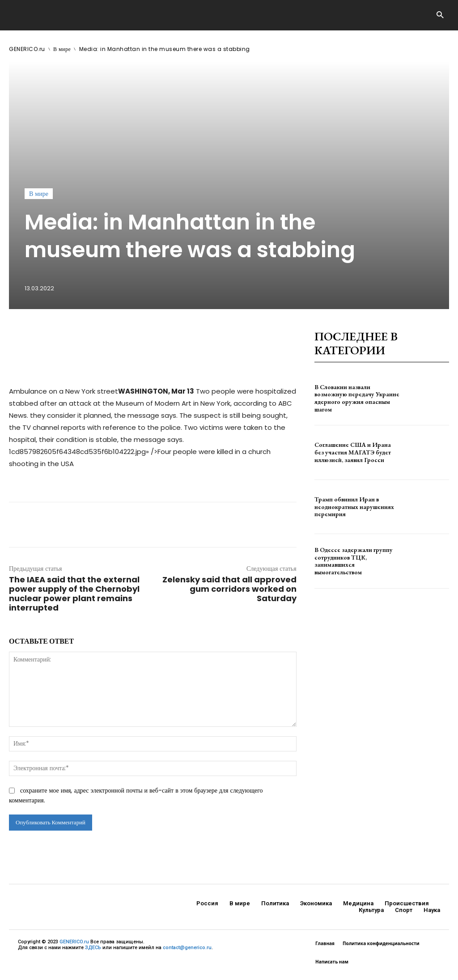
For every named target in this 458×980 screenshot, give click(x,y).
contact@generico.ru (187, 948)
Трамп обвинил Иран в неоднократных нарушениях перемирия (354, 507)
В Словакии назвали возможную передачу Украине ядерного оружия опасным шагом (357, 398)
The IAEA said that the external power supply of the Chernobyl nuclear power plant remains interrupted (74, 594)
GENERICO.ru (27, 49)
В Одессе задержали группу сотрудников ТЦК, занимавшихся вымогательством (354, 561)
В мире (62, 49)
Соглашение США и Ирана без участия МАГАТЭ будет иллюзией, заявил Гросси (353, 452)
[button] (440, 15)
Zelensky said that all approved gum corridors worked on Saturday (229, 589)
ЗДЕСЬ (93, 948)
